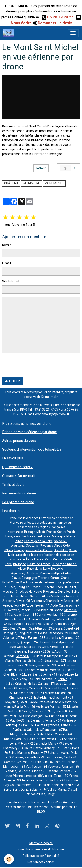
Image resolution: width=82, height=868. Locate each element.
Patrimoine (31, 183)
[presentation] (35, 365)
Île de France (47, 532)
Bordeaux (23, 656)
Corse (73, 550)
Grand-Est (61, 550)
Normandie (15, 532)
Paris (17, 536)
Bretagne (31, 532)
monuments (54, 183)
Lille (58, 711)
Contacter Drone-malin (19, 476)
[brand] (10, 33)
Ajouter (12, 381)
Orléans (20, 684)
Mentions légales (41, 843)
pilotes (33, 555)
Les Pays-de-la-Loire (39, 541)
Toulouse (34, 651)
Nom (5, 245)
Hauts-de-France (39, 564)
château (11, 183)
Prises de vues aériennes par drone (30, 432)
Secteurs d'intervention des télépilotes (32, 449)
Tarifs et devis (13, 485)
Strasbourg (25, 734)
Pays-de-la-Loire (38, 569)
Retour (41, 168)
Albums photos (61, 807)
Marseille (71, 610)
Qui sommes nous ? (17, 467)
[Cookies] (9, 859)
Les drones (11, 511)
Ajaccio (64, 642)
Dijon (73, 624)
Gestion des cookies (41, 862)
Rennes (21, 661)
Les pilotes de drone (18, 502)
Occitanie (32, 546)
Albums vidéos (38, 807)
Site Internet (11, 281)
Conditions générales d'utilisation (41, 849)
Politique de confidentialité (41, 856)
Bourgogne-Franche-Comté (33, 550)
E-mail (7, 263)
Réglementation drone (19, 493)
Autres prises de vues (19, 441)
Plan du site (15, 802)
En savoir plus (13, 458)
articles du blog (35, 802)
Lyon (18, 739)
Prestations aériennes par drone (27, 424)
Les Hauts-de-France (36, 536)
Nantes (62, 679)
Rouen (36, 753)
